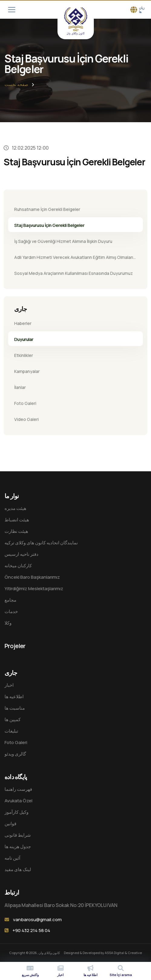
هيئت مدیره (15, 508)
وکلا (8, 623)
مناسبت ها (15, 708)
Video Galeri (26, 419)
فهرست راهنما (18, 789)
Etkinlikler (24, 355)
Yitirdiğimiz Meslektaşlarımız (34, 589)
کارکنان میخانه (18, 566)
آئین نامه (12, 858)
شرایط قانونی (18, 835)
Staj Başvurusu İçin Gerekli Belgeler (49, 225)
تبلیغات (11, 731)
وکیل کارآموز (16, 812)
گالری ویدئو (15, 754)
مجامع (10, 600)
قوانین (10, 824)
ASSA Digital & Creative (123, 953)
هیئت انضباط (17, 520)
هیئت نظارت (16, 531)
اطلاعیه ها (14, 697)
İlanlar (20, 387)
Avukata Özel (18, 801)
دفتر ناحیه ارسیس (21, 554)
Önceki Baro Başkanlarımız (32, 577)
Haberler (23, 323)
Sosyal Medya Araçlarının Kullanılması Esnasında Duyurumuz (74, 273)
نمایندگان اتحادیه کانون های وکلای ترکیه (41, 543)
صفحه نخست (16, 84)
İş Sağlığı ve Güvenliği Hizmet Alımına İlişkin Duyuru (63, 241)
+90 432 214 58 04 (31, 930)
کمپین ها (13, 719)
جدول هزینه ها (18, 846)
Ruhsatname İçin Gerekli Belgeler (47, 209)
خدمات (11, 611)
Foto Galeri (25, 403)
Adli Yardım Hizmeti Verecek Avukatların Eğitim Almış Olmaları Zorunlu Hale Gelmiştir (74, 259)
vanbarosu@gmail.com (37, 920)
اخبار (9, 685)
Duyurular (24, 339)
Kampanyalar (27, 371)
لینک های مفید (18, 869)
